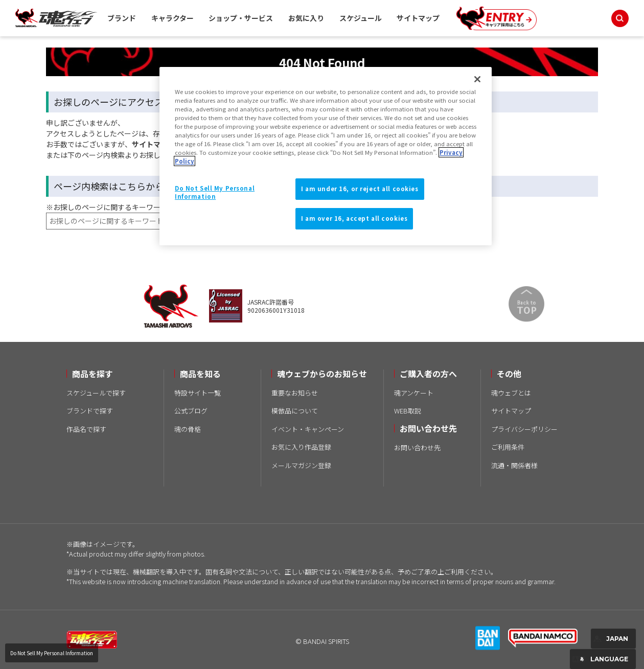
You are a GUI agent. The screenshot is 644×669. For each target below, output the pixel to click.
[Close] (477, 79)
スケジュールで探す (96, 393)
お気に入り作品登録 (301, 447)
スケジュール (361, 18)
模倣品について (295, 411)
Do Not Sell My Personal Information (52, 653)
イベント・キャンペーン (308, 429)
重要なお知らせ (295, 393)
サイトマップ (418, 18)
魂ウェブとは (511, 393)
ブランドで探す (90, 411)
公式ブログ (191, 411)
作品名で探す (86, 429)
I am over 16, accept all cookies (354, 218)
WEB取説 (408, 411)
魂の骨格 (188, 429)
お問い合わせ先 (417, 447)
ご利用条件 (508, 447)
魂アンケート (414, 393)
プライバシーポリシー (524, 429)
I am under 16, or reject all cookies (360, 189)
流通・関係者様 (514, 465)
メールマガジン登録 (301, 465)
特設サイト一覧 (198, 393)
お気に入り (306, 18)
